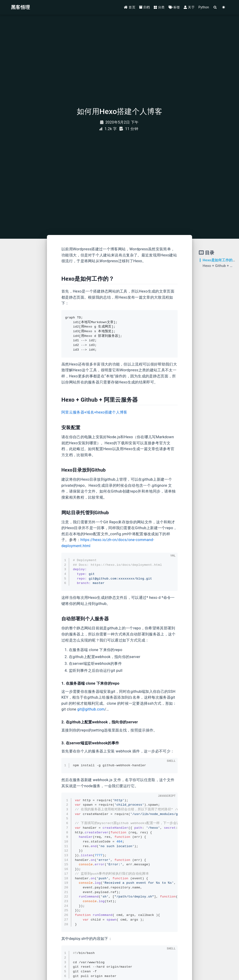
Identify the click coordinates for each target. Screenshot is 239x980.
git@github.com (91, 709)
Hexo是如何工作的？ (219, 260)
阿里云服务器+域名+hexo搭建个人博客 (94, 412)
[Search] (215, 8)
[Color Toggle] (224, 8)
